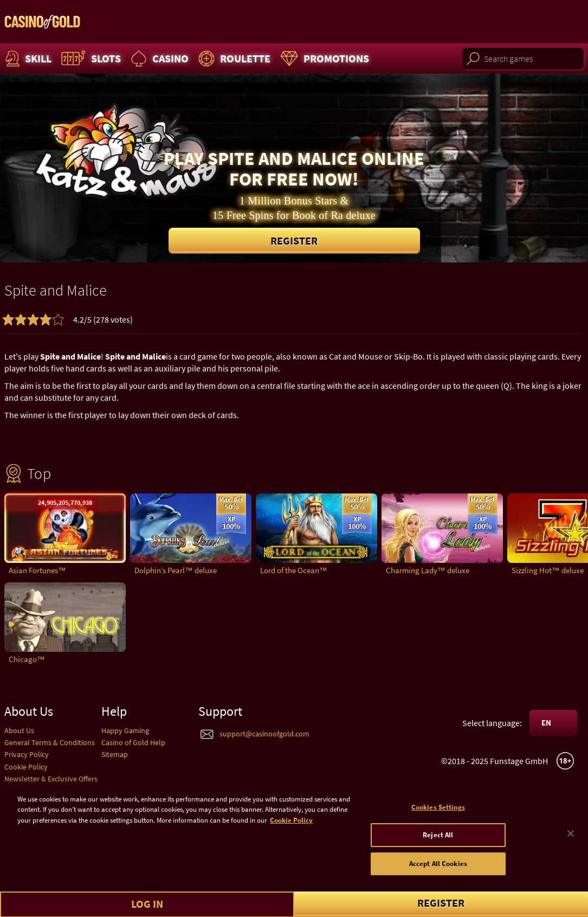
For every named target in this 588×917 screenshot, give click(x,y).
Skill (27, 59)
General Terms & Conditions (50, 742)
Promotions (323, 59)
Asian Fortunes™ (37, 570)
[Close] (571, 837)
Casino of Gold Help (133, 742)
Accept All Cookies (438, 868)
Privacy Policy (27, 754)
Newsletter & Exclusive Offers (51, 779)
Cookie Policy (26, 767)
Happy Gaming (125, 730)
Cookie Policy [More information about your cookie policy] (291, 825)
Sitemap (115, 754)
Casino (158, 59)
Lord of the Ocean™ (294, 570)
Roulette (233, 59)
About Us (19, 730)
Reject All (438, 839)
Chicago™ (27, 659)
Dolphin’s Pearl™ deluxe (176, 570)
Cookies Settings (438, 812)
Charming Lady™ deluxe (428, 570)
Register (294, 241)
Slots (90, 59)
